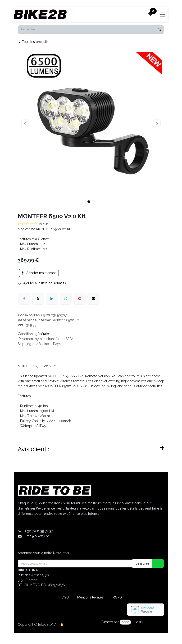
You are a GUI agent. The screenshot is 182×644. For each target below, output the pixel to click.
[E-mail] (93, 299)
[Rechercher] (159, 30)
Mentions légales (90, 597)
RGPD (117, 597)
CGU (65, 597)
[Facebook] (24, 299)
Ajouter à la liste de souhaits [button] (42, 283)
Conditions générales (34, 334)
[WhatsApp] (66, 299)
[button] (25, 123)
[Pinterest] (80, 299)
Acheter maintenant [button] (39, 273)
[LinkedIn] (52, 299)
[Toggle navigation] (163, 14)
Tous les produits (33, 42)
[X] (38, 299)
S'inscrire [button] (142, 563)
